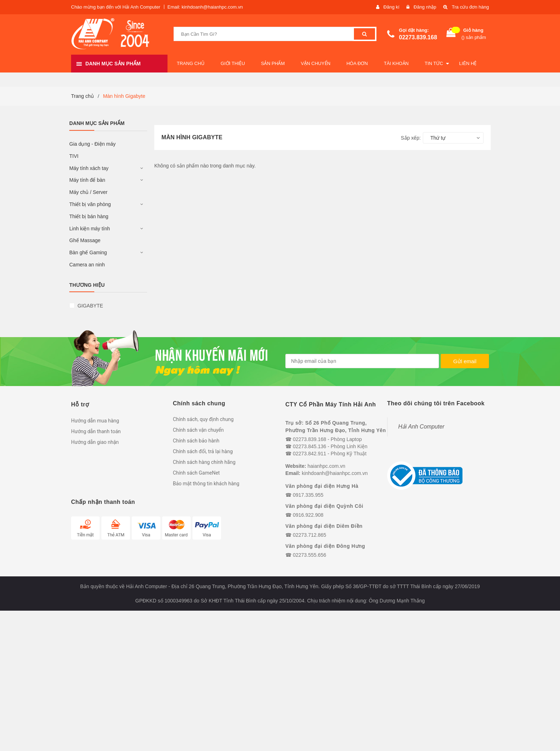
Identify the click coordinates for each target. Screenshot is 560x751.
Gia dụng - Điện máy (92, 144)
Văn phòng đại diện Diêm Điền (324, 526)
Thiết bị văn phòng (90, 204)
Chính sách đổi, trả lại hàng (203, 451)
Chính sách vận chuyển (198, 430)
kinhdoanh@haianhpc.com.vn (335, 473)
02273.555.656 (309, 555)
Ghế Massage (85, 240)
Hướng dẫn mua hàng (95, 421)
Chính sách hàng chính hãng (204, 462)
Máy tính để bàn (87, 180)
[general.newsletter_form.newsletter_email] (362, 361)
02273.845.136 (309, 446)
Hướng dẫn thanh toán (96, 431)
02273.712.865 (309, 535)
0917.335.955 (308, 495)
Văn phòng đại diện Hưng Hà (322, 486)
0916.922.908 (308, 515)
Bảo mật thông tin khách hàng (206, 484)
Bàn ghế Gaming (88, 252)
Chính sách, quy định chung (203, 419)
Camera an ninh (87, 265)
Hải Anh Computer (421, 427)
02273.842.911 (309, 454)
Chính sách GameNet (196, 473)
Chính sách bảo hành (196, 441)
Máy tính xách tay (89, 168)
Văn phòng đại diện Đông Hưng (325, 546)
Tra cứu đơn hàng (470, 7)
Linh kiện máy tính (90, 229)
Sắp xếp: (411, 138)
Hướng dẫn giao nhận (95, 442)
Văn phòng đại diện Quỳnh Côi (324, 506)
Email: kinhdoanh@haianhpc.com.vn (205, 7)
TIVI (74, 156)
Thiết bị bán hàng (89, 216)
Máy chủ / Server (88, 192)
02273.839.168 (418, 37)
